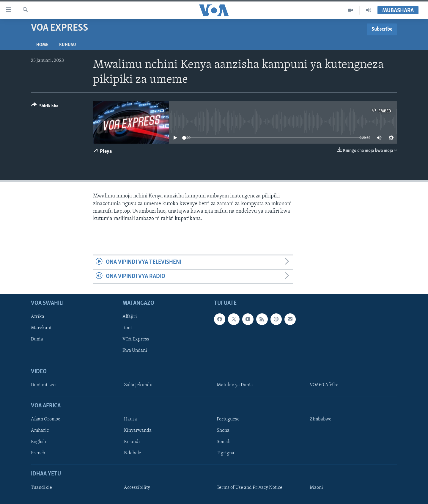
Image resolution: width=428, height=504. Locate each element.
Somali (224, 442)
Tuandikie (41, 488)
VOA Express (136, 339)
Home (42, 45)
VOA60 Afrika (324, 385)
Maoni (316, 488)
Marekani (41, 328)
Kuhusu (68, 45)
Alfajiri (130, 317)
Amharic (40, 431)
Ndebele (133, 453)
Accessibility (137, 488)
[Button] (45, 107)
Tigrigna (225, 453)
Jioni (127, 328)
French (38, 453)
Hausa (130, 419)
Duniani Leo (43, 385)
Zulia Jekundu (138, 385)
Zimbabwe (321, 419)
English (38, 442)
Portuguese (228, 419)
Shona (223, 431)
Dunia (37, 339)
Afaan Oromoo (46, 419)
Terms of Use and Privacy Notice (250, 488)
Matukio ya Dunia (235, 385)
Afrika (38, 317)
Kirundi (132, 442)
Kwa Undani (135, 351)
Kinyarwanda (138, 431)
